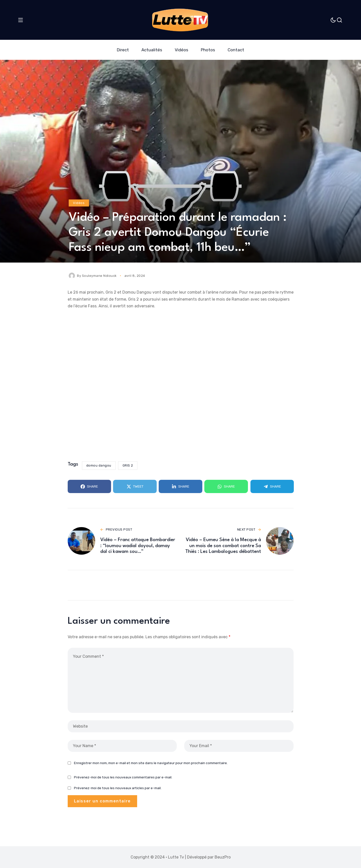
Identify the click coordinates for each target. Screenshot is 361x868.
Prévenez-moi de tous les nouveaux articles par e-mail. (118, 794)
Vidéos (79, 203)
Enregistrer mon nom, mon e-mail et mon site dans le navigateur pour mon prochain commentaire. (151, 769)
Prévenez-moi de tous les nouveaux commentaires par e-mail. (123, 784)
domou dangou (99, 465)
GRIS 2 (128, 465)
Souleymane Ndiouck (99, 276)
